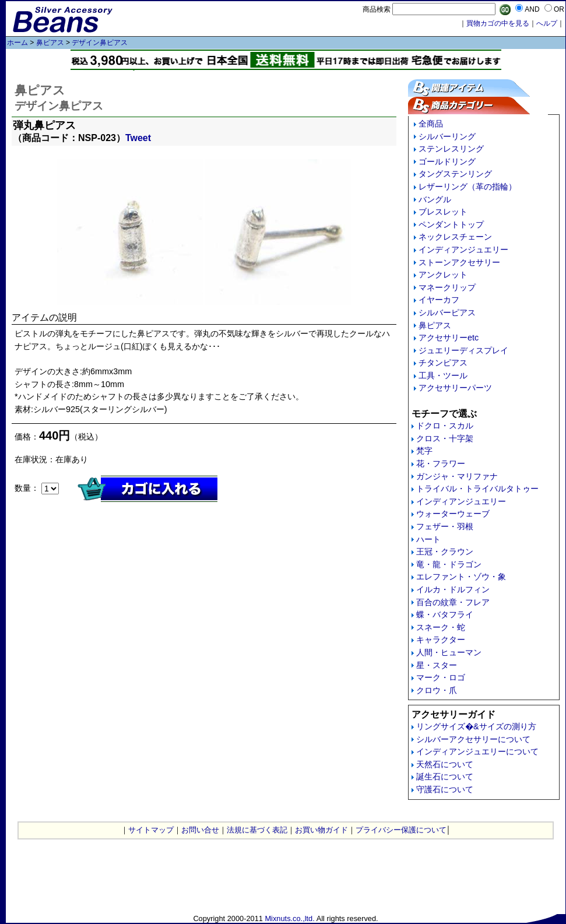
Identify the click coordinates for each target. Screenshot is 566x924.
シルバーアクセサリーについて (473, 739)
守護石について (445, 789)
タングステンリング (455, 174)
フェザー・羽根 (445, 526)
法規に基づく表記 (257, 830)
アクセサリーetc (449, 338)
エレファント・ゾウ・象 (461, 577)
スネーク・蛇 (441, 627)
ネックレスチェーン (455, 237)
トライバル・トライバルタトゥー (477, 489)
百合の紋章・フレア (453, 602)
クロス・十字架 (445, 438)
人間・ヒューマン (449, 652)
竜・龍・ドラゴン (449, 564)
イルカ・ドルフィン (453, 589)
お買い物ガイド (321, 830)
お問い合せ (200, 830)
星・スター (437, 665)
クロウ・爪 (437, 690)
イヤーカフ (439, 300)
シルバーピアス (447, 312)
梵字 (424, 451)
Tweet (138, 138)
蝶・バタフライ (445, 614)
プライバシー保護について (401, 830)
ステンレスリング (451, 149)
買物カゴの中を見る (498, 23)
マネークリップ (447, 287)
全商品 (431, 124)
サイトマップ (151, 830)
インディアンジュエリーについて (477, 751)
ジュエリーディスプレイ (463, 350)
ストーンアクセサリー (459, 262)
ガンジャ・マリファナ (457, 476)
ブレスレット (443, 212)
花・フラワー (441, 463)
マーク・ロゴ (441, 677)
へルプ (547, 23)
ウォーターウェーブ (453, 514)
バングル (435, 199)
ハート (428, 539)
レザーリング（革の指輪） (467, 187)
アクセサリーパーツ (455, 388)
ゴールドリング (447, 161)
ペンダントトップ (451, 224)
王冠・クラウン (445, 551)
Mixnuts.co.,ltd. (289, 918)
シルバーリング (447, 136)
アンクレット (443, 275)
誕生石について (445, 777)
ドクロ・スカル (445, 426)
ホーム (17, 43)
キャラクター (441, 640)
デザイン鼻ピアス (100, 43)
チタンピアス (443, 363)
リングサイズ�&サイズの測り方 (476, 726)
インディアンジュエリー (463, 250)
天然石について (445, 764)
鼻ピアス (50, 43)
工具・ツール (443, 375)
